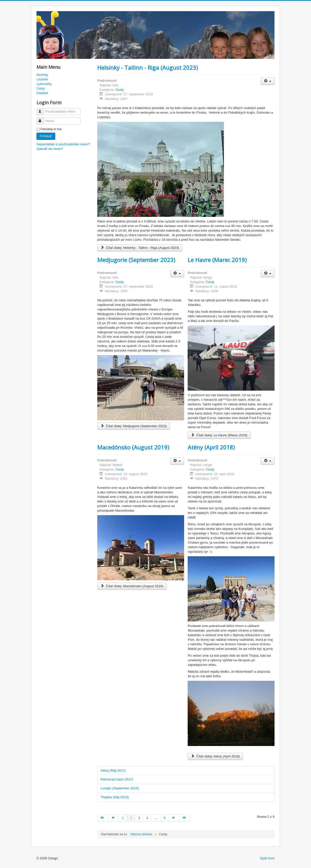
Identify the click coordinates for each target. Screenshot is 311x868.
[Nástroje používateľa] (268, 81)
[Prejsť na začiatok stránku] (103, 818)
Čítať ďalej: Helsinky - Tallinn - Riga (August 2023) (140, 248)
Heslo (42, 119)
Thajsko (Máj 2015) (115, 797)
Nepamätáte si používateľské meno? (63, 144)
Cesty (41, 88)
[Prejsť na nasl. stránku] (174, 818)
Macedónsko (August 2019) (133, 447)
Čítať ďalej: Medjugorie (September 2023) (134, 426)
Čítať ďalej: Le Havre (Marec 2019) (219, 435)
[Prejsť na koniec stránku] (185, 818)
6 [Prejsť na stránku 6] (164, 818)
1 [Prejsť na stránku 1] (123, 818)
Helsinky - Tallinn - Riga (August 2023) (148, 67)
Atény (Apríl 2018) (211, 447)
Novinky (42, 75)
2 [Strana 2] (131, 818)
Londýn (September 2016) (120, 788)
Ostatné (42, 93)
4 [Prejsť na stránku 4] (147, 818)
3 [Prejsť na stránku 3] (139, 818)
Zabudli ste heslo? (50, 149)
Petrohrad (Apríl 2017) (117, 779)
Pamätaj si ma (51, 129)
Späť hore (267, 858)
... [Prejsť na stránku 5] (156, 818)
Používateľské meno (42, 109)
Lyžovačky (44, 84)
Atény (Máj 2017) (113, 770)
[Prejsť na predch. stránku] (113, 818)
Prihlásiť (46, 136)
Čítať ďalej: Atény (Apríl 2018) (215, 756)
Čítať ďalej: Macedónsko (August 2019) (132, 586)
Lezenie (42, 79)
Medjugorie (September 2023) (136, 260)
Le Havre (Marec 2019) (217, 260)
